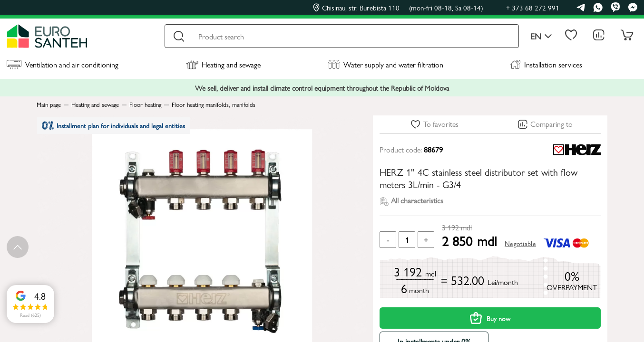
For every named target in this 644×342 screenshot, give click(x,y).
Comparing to (551, 124)
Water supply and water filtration (385, 64)
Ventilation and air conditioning (63, 64)
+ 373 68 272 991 (533, 7)
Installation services (546, 64)
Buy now (490, 318)
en (541, 36)
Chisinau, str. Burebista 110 (398, 8)
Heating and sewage (223, 64)
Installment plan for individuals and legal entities (119, 128)
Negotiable (520, 243)
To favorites (441, 124)
